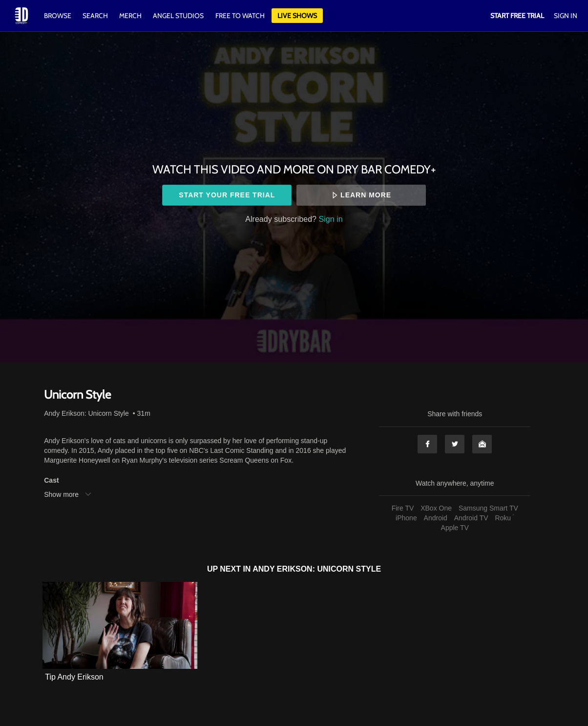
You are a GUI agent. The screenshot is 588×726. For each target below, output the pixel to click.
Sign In (566, 16)
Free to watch (240, 16)
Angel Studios (178, 16)
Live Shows (297, 16)
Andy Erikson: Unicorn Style (86, 413)
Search (96, 16)
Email (482, 444)
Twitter (455, 444)
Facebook (427, 444)
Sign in (331, 219)
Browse (58, 16)
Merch (130, 16)
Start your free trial (227, 195)
